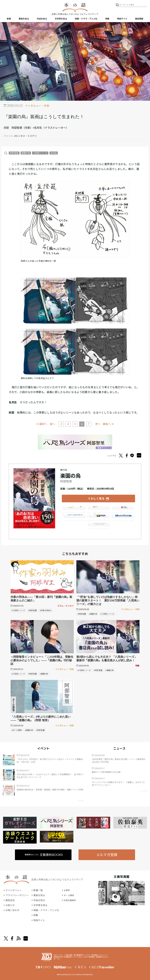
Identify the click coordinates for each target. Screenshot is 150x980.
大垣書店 (98, 526)
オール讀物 (70, 895)
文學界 (67, 890)
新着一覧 (38, 890)
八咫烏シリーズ (40, 153)
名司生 (53, 153)
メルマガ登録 (107, 854)
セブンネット (123, 509)
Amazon (74, 509)
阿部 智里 (14, 153)
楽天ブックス (98, 509)
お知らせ (10, 905)
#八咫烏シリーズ (18, 610)
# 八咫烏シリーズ (107, 613)
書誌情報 (139, 19)
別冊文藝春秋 (71, 900)
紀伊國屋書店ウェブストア (74, 518)
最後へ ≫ (110, 424)
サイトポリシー (14, 890)
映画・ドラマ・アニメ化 (86, 19)
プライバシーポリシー (17, 895)
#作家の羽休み (46, 610)
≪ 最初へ (40, 424)
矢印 (80, 800)
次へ (98, 424)
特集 (107, 19)
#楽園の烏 (93, 613)
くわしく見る (96, 498)
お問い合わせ (12, 910)
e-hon (98, 518)
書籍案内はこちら (44, 854)
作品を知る (42, 19)
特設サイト (122, 19)
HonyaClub (123, 518)
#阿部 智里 (32, 610)
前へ (52, 424)
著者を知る (24, 19)
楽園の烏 (26, 153)
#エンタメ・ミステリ (26, 136)
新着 (9, 19)
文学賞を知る (61, 19)
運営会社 (10, 900)
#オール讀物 (17, 729)
